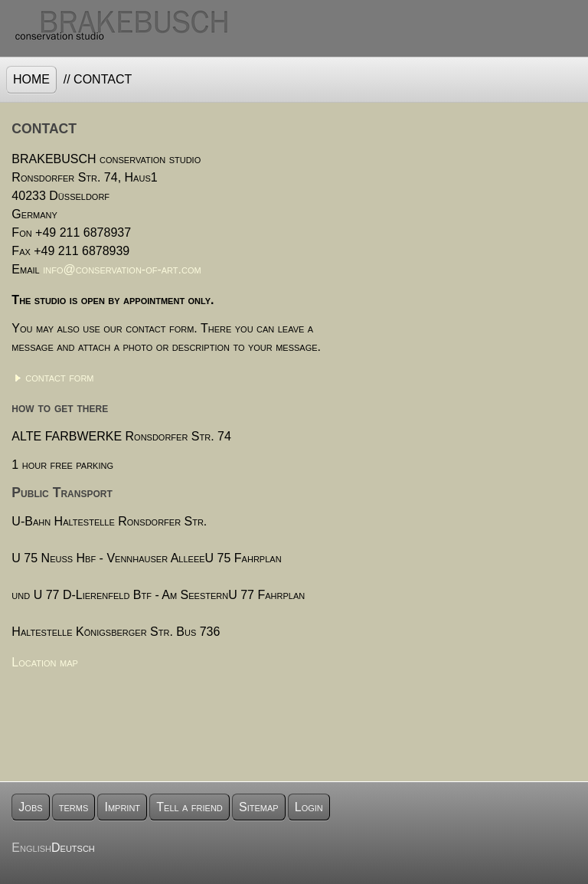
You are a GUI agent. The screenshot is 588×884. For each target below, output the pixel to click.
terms (74, 807)
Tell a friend (189, 807)
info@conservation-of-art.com (122, 269)
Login (309, 807)
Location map (44, 662)
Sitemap (259, 807)
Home (31, 79)
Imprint (122, 807)
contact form (59, 377)
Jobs (30, 807)
